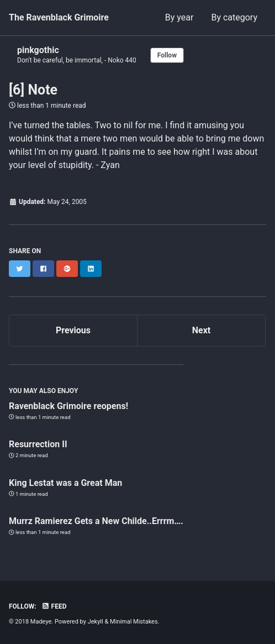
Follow (167, 55)
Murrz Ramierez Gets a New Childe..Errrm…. (96, 521)
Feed (54, 606)
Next (201, 330)
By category (234, 17)
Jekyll (96, 622)
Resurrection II (38, 444)
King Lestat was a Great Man (65, 483)
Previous (73, 330)
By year (179, 17)
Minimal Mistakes (134, 622)
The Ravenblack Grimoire (59, 17)
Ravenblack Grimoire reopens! (68, 406)
